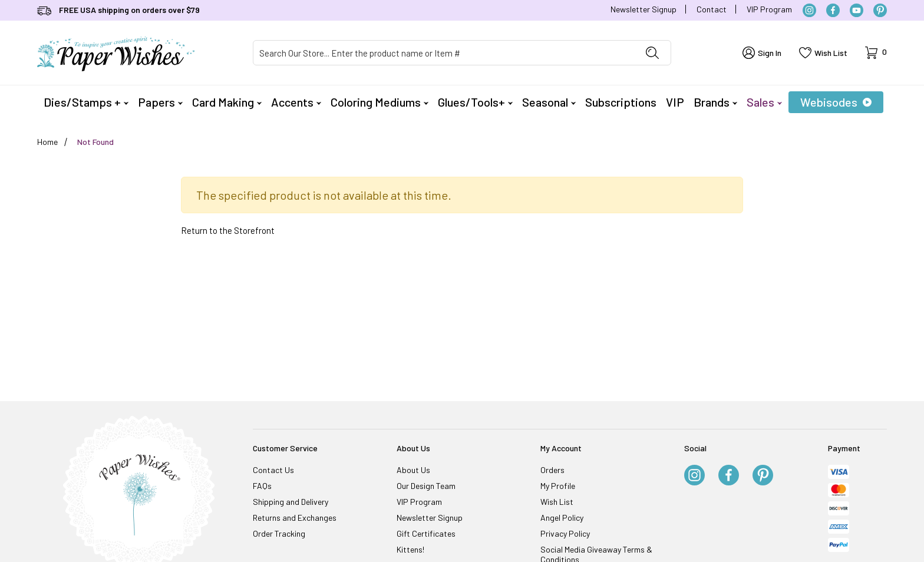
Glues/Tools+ (475, 102)
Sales (764, 102)
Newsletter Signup (643, 9)
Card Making (227, 102)
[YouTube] (857, 10)
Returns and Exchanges (295, 518)
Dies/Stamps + (86, 102)
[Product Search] (444, 53)
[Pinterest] (880, 10)
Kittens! (410, 549)
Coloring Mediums (379, 102)
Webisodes (836, 102)
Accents (296, 102)
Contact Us (273, 470)
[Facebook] (833, 10)
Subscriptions (621, 102)
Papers (160, 102)
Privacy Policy (565, 533)
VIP (675, 102)
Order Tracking (279, 533)
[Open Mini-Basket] (876, 53)
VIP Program (769, 9)
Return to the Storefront (228, 230)
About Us (413, 470)
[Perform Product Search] (652, 53)
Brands (715, 102)
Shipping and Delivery (291, 502)
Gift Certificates (426, 533)
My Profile (558, 486)
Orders (552, 470)
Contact (712, 9)
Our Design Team (426, 486)
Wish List (557, 502)
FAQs (262, 486)
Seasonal (549, 102)
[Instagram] (809, 10)
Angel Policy (562, 518)
